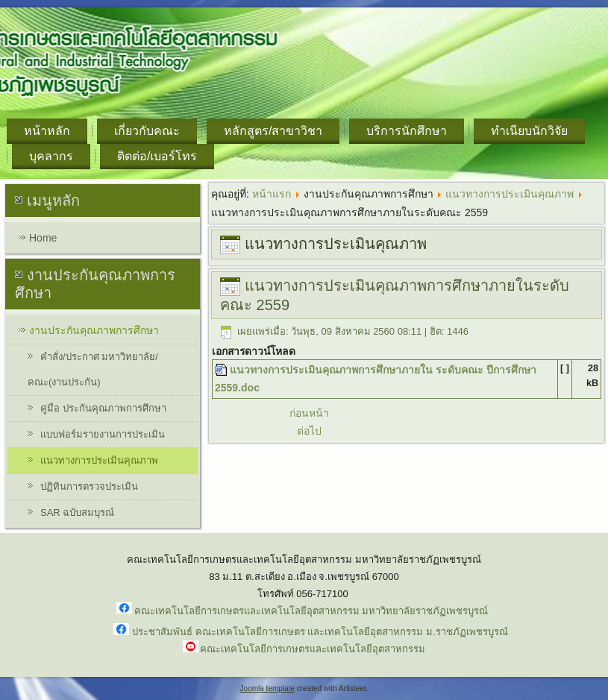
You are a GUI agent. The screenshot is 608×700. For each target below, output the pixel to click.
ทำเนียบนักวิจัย (529, 131)
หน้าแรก (272, 194)
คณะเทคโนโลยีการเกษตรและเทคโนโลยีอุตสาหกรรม (313, 649)
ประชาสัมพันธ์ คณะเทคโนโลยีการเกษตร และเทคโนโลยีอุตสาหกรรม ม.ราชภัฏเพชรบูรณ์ (320, 632)
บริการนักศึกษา (407, 131)
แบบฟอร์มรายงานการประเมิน (103, 434)
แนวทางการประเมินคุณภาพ (99, 460)
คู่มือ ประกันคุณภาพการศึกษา (103, 408)
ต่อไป (309, 431)
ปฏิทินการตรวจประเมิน (89, 486)
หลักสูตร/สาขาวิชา (273, 131)
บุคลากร (51, 156)
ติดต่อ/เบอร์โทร (157, 156)
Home (43, 238)
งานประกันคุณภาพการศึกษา (94, 330)
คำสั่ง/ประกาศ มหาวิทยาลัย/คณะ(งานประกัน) (93, 369)
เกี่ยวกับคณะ (147, 131)
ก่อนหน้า (309, 413)
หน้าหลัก (47, 131)
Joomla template (267, 688)
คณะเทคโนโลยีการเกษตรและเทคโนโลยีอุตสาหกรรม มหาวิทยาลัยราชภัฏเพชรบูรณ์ (311, 611)
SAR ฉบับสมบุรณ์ (77, 513)
